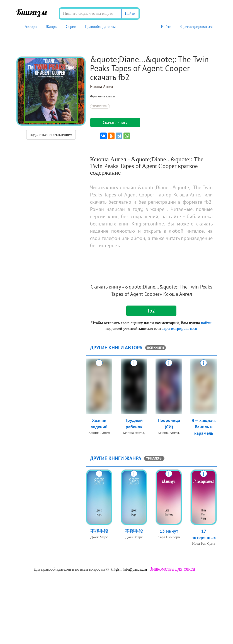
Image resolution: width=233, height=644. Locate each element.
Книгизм (32, 12)
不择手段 (99, 531)
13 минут (169, 531)
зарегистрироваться (180, 329)
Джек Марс (99, 537)
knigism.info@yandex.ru (126, 569)
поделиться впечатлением (51, 135)
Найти (130, 14)
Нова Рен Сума (204, 543)
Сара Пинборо (169, 537)
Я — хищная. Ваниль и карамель (204, 427)
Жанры (52, 27)
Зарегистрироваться (196, 27)
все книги (156, 348)
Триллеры (100, 106)
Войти (166, 27)
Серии (71, 27)
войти (206, 323)
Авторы (31, 27)
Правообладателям (100, 27)
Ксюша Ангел (102, 87)
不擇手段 (134, 531)
